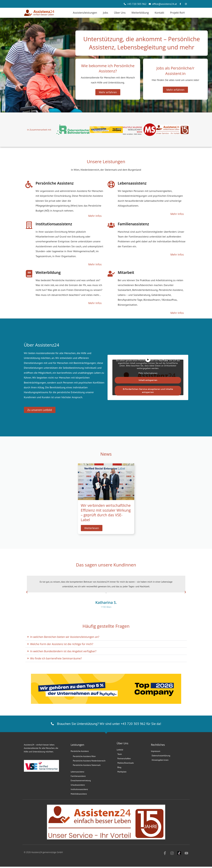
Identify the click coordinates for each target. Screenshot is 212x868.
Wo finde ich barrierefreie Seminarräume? (56, 658)
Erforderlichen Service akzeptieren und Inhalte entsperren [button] (148, 391)
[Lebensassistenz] (111, 184)
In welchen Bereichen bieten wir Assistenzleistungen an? (65, 637)
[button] (27, 592)
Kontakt (159, 13)
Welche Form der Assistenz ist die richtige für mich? (62, 644)
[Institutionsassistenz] (29, 225)
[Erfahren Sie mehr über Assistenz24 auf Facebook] (181, 4)
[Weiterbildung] (29, 274)
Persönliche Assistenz (55, 183)
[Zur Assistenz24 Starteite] (39, 13)
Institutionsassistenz (54, 224)
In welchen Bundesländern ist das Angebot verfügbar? (63, 651)
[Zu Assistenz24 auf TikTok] (179, 854)
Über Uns (120, 13)
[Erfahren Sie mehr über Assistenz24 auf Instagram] (187, 4)
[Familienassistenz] (111, 225)
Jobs (106, 13)
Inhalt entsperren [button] (148, 380)
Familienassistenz (133, 224)
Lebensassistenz (132, 183)
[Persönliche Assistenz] (29, 184)
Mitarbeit (126, 272)
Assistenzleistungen (85, 13)
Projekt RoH (177, 13)
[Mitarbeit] (111, 274)
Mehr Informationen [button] (148, 373)
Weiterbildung (140, 13)
